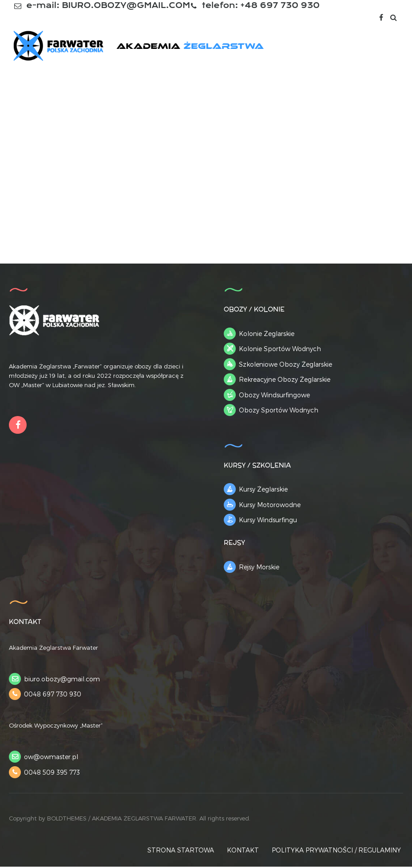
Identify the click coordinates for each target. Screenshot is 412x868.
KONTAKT (243, 851)
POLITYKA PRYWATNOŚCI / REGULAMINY (336, 851)
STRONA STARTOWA (181, 851)
